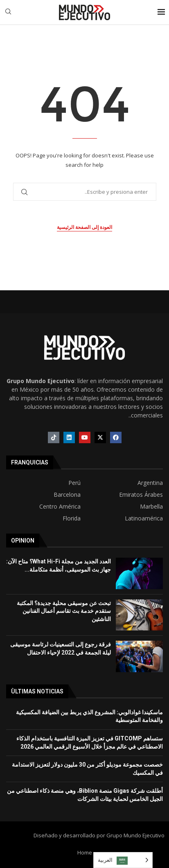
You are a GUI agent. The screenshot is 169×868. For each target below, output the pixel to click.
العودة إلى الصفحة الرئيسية (84, 227)
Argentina (150, 483)
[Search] (8, 12)
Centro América (60, 507)
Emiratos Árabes (141, 495)
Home (85, 852)
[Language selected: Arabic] (123, 860)
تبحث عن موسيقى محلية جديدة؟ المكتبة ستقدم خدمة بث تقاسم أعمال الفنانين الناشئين (64, 611)
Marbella (151, 507)
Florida (72, 518)
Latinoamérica (144, 518)
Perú (74, 483)
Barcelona (67, 495)
